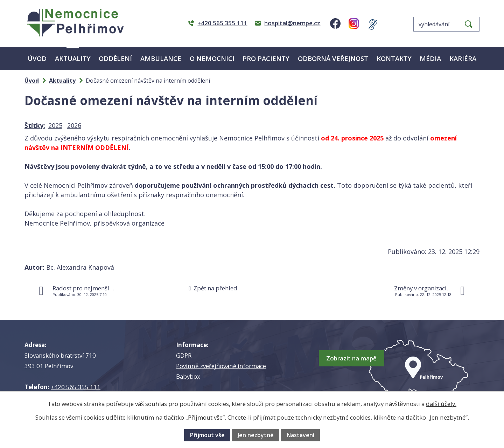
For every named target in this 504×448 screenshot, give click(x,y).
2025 (55, 125)
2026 (74, 125)
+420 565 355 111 (76, 387)
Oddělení (115, 58)
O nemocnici (212, 58)
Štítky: (35, 125)
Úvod (37, 58)
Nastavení (300, 435)
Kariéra (463, 58)
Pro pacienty (266, 58)
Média (430, 58)
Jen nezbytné (256, 435)
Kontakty (394, 58)
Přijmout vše (207, 435)
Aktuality (73, 58)
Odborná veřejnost (333, 58)
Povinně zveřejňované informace (221, 366)
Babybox (188, 376)
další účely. (441, 404)
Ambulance (161, 58)
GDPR (184, 355)
